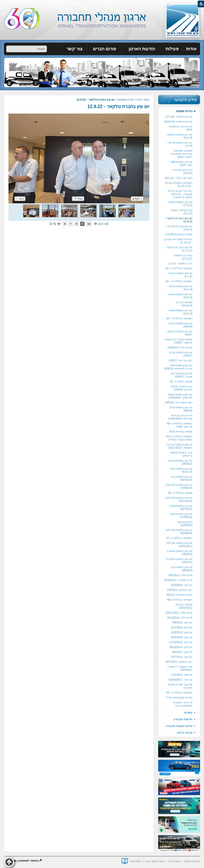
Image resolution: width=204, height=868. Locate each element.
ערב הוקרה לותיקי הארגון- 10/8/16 (182, 388)
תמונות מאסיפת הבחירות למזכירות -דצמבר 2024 (181, 154)
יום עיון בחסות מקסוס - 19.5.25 (179, 136)
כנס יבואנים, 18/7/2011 (179, 662)
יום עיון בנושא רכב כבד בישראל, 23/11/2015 (179, 446)
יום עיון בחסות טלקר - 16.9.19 (180, 288)
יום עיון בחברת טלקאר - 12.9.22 (118, 106)
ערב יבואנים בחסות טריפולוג (181, 454)
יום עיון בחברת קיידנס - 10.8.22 (179, 228)
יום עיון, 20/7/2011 (182, 657)
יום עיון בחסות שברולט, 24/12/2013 (179, 544)
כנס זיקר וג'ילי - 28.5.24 (179, 178)
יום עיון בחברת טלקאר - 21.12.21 (178, 249)
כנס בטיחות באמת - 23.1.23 (181, 212)
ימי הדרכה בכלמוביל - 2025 (180, 128)
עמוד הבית (143, 100)
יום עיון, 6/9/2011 (182, 652)
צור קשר (74, 49)
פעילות (172, 49)
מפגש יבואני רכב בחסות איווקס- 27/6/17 (179, 341)
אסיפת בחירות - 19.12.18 (183, 304)
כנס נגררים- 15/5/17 (180, 360)
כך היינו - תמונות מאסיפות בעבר (183, 704)
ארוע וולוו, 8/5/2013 (181, 575)
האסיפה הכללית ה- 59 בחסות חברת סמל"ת (179, 438)
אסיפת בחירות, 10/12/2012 (184, 606)
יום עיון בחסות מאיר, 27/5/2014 (181, 515)
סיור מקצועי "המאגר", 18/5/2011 (180, 668)
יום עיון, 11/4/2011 (182, 675)
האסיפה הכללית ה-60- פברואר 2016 (179, 425)
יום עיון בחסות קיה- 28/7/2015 (181, 478)
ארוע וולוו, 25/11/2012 (179, 613)
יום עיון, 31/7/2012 (182, 627)
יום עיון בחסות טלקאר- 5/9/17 (179, 333)
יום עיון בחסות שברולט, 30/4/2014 (179, 532)
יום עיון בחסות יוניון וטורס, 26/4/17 (182, 375)
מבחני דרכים (185, 733)
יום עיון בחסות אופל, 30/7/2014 (181, 507)
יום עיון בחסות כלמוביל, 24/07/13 (179, 561)
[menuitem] (191, 49)
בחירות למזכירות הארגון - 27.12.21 (178, 241)
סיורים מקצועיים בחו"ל (179, 698)
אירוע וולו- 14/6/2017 (180, 347)
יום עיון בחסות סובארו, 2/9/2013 (180, 553)
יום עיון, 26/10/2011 (181, 647)
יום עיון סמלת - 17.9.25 (179, 117)
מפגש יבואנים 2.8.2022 (179, 234)
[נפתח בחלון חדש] (125, 861)
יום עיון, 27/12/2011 (181, 642)
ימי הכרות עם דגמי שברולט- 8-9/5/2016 (180, 417)
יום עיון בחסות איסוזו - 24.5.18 (180, 312)
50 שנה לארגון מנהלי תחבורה (180, 686)
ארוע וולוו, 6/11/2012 (180, 618)
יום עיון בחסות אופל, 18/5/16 (181, 409)
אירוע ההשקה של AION (178, 122)
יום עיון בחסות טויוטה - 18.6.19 (179, 296)
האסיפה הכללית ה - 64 (179, 268)
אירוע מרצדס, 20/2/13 (179, 595)
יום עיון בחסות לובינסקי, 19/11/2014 (179, 499)
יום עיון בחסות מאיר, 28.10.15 (181, 470)
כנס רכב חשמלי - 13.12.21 (182, 257)
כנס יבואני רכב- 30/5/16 (179, 402)
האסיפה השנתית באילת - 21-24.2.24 (179, 184)
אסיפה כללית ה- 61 (181, 381)
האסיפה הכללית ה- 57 (179, 538)
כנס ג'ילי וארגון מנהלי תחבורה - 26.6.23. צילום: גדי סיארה (180, 194)
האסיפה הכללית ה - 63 (179, 281)
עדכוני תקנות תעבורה (179, 726)
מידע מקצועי (186, 99)
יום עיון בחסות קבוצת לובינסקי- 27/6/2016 (180, 396)
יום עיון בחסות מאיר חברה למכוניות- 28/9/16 (178, 367)
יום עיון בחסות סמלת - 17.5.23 (180, 204)
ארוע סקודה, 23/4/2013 (178, 580)
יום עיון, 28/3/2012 (182, 637)
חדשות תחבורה (183, 719)
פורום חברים (104, 49)
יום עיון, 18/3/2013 (182, 585)
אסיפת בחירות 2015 (181, 432)
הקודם (137, 199)
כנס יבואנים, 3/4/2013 (180, 590)
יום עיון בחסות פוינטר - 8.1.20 (179, 275)
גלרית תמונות (126, 100)
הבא (20, 199)
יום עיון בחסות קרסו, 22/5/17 (181, 354)
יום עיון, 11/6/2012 (182, 632)
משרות (188, 713)
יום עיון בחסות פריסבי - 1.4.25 (179, 144)
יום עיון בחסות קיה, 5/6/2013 (181, 569)
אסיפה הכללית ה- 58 (180, 493)
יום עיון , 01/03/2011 (181, 680)
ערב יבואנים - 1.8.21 (180, 263)
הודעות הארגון (142, 49)
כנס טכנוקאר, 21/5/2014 (184, 523)
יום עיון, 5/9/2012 (182, 622)
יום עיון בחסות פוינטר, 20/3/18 (180, 325)
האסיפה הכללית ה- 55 (179, 693)
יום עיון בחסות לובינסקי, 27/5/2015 (179, 486)
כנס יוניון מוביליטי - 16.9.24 (182, 171)
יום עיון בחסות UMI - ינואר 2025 (180, 163)
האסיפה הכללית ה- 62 (179, 318)
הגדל (78, 199)
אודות (191, 49)
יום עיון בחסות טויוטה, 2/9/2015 (180, 462)
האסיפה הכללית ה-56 (180, 600)
